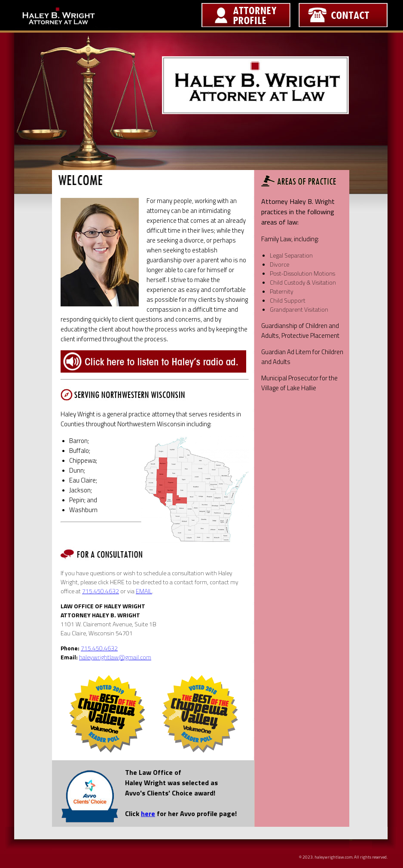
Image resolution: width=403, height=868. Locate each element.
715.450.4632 (101, 591)
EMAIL (144, 591)
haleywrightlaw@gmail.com (115, 657)
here (148, 813)
